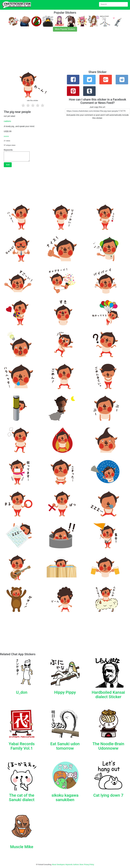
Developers (61, 864)
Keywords (69, 864)
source (6, 136)
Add (8, 165)
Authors (76, 864)
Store (81, 864)
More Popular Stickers (65, 29)
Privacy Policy (89, 864)
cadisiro (7, 121)
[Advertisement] (65, 52)
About (54, 864)
